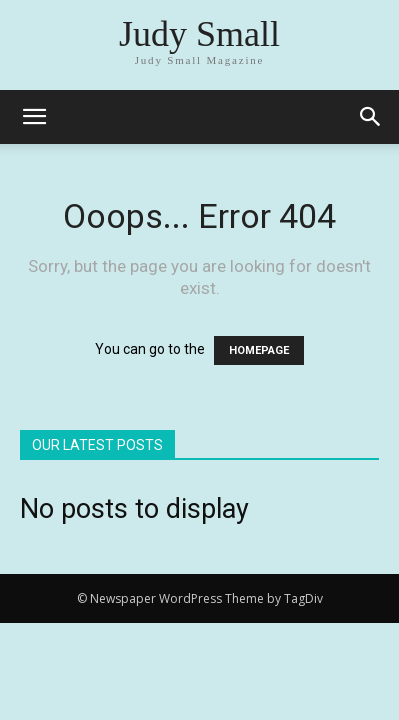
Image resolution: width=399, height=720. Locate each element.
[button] (371, 117)
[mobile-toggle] (34, 117)
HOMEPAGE (259, 350)
